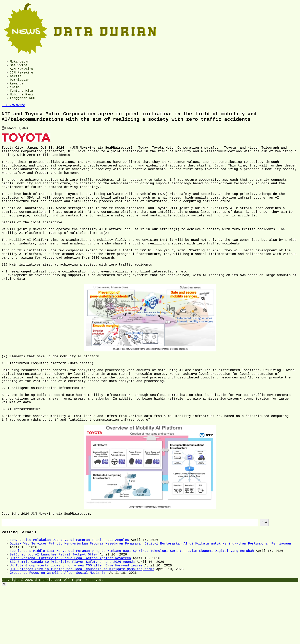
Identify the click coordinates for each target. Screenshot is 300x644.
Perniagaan (20, 84)
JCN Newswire (21, 76)
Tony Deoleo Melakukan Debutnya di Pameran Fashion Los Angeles (69, 588)
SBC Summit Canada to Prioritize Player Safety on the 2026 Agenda (72, 615)
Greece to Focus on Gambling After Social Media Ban (59, 628)
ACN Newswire (21, 71)
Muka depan (20, 62)
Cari (264, 569)
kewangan (18, 89)
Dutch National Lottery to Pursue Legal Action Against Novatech (70, 610)
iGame (15, 93)
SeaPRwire (19, 67)
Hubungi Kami (21, 102)
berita (16, 80)
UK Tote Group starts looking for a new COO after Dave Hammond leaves (76, 619)
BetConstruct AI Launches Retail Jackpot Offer (54, 606)
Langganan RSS (22, 107)
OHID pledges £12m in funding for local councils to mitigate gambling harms (82, 624)
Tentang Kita (21, 98)
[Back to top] (4, 640)
